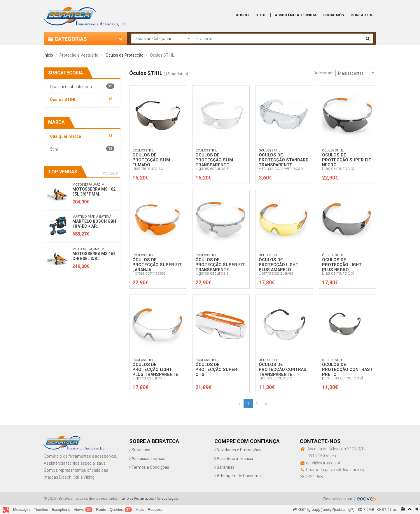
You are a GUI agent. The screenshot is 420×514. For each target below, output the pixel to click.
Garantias (224, 467)
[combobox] (162, 39)
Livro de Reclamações (138, 499)
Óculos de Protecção (125, 55)
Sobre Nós (334, 15)
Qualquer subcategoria (82, 86)
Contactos (362, 15)
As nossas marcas (147, 459)
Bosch (242, 15)
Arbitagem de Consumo (238, 476)
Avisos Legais (167, 499)
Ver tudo (110, 173)
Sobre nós (140, 450)
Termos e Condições (149, 467)
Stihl (261, 15)
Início (48, 55)
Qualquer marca (82, 136)
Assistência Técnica (296, 15)
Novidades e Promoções (238, 450)
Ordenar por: (324, 73)
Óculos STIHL (82, 99)
